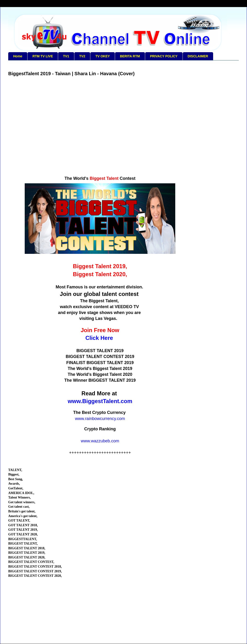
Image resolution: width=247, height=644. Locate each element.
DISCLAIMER (198, 56)
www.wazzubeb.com (100, 441)
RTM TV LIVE (43, 56)
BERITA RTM (130, 56)
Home (18, 56)
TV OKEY (102, 56)
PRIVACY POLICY (164, 56)
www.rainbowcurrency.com (100, 419)
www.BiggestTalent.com (100, 401)
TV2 (82, 56)
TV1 (66, 56)
